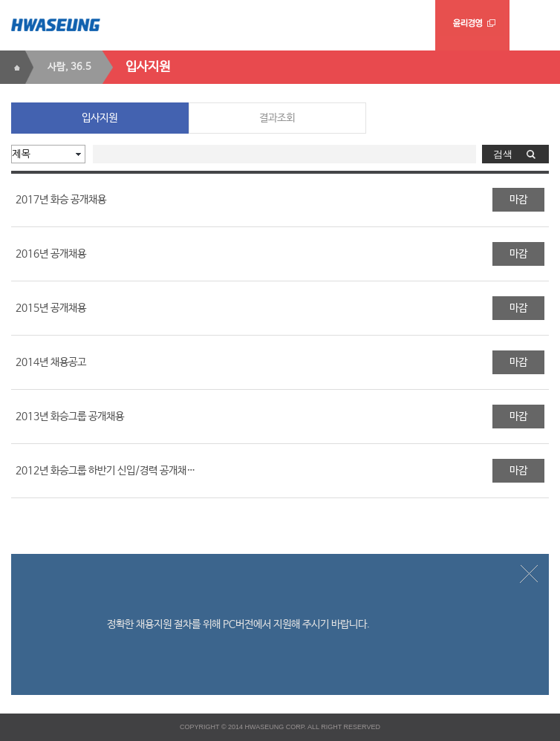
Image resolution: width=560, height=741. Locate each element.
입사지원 (100, 118)
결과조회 (277, 118)
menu (535, 25)
